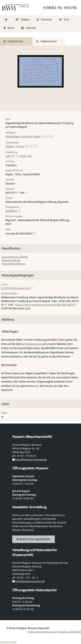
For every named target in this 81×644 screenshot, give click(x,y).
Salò (8, 156)
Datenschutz (35, 632)
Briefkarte (11, 211)
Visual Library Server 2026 (8, 642)
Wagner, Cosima (15, 146)
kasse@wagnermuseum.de (31, 460)
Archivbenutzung (32, 344)
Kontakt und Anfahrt (69, 632)
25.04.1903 (26, 156)
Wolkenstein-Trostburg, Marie (23, 137)
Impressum (50, 632)
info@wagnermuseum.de (30, 581)
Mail (36, 386)
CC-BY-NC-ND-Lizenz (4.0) (16, 288)
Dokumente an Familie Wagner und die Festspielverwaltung (15, 260)
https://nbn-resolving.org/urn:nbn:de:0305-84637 (45, 305)
